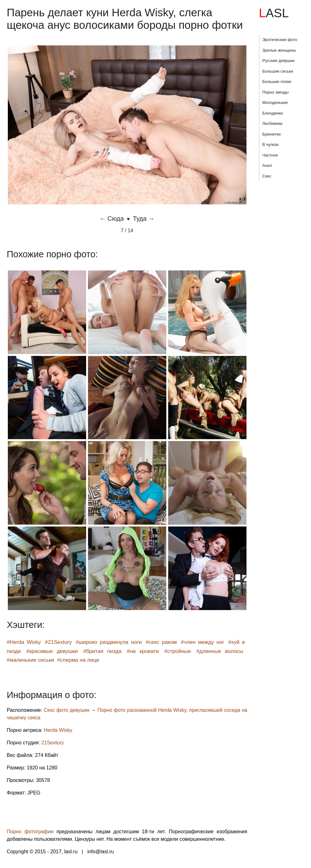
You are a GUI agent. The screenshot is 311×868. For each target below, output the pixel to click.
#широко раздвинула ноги (109, 642)
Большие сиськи (278, 71)
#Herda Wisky (24, 642)
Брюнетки (272, 134)
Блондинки (273, 113)
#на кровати (143, 651)
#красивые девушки (52, 651)
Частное (270, 155)
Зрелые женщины (279, 50)
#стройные (178, 651)
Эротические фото (280, 40)
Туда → (144, 218)
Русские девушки (279, 61)
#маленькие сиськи (31, 660)
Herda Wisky (58, 730)
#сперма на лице (78, 660)
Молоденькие (275, 103)
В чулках (271, 144)
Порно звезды (276, 92)
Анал (267, 165)
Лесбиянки (272, 123)
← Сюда (112, 218)
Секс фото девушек (67, 710)
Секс (267, 176)
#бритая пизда (102, 651)
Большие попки (277, 82)
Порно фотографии (30, 832)
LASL (274, 13)
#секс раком (161, 642)
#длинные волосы (220, 651)
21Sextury (53, 743)
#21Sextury (58, 642)
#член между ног (202, 642)
